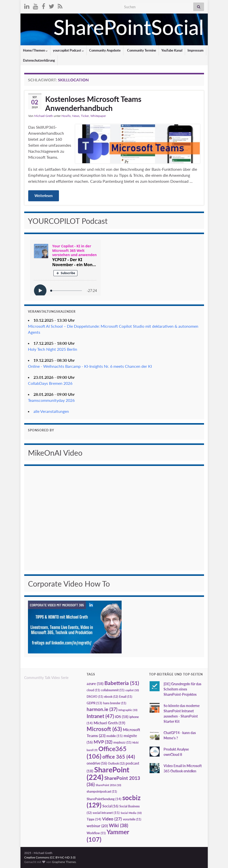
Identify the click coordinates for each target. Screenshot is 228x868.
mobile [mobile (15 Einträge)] (114, 736)
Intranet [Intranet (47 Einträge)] (100, 716)
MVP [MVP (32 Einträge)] (103, 742)
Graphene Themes (64, 862)
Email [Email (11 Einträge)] (126, 697)
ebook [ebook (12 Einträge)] (111, 697)
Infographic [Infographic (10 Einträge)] (128, 710)
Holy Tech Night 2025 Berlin (53, 349)
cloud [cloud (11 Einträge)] (93, 690)
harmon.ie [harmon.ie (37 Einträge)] (102, 709)
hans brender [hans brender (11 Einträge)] (115, 703)
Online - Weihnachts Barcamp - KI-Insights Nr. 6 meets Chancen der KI (90, 366)
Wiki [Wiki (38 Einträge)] (118, 825)
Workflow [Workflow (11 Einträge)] (96, 833)
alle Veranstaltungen (51, 411)
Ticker (85, 116)
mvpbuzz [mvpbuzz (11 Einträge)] (122, 742)
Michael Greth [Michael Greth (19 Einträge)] (109, 723)
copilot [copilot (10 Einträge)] (132, 690)
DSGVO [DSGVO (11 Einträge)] (95, 697)
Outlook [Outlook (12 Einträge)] (116, 763)
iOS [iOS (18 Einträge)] (122, 717)
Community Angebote (105, 50)
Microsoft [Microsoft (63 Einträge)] (104, 729)
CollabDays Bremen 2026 (50, 383)
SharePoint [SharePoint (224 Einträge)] (108, 773)
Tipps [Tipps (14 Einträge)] (94, 819)
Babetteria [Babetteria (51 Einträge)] (122, 683)
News (76, 116)
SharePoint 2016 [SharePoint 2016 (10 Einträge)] (108, 785)
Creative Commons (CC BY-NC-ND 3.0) (50, 857)
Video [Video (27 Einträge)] (112, 819)
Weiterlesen (44, 196)
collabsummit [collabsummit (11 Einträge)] (113, 690)
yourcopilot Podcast (68, 50)
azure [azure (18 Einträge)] (95, 684)
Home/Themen (35, 50)
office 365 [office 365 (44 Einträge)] (119, 757)
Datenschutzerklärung (39, 60)
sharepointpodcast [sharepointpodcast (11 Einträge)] (102, 792)
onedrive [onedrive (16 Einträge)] (97, 763)
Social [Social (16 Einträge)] (110, 806)
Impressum (196, 50)
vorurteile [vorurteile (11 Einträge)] (132, 819)
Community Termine (141, 50)
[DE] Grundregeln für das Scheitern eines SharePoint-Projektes (182, 689)
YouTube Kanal (172, 50)
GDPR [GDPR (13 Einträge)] (94, 703)
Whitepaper (98, 116)
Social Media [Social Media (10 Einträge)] (131, 813)
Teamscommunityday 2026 (51, 400)
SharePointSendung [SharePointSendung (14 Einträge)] (104, 799)
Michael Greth (44, 116)
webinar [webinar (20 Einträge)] (97, 826)
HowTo (66, 116)
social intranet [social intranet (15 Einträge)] (106, 813)
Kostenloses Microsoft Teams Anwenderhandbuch (93, 103)
